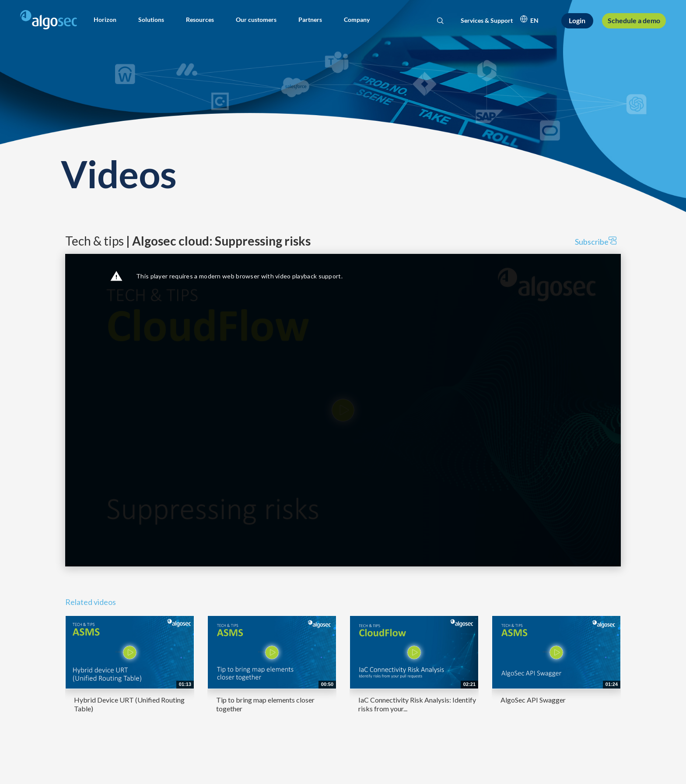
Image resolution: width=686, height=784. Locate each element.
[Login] (577, 21)
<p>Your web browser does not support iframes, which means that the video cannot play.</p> (343, 410)
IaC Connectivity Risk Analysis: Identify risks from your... (417, 704)
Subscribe (596, 241)
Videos (119, 174)
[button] (105, 20)
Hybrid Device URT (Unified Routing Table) (129, 704)
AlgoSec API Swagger (533, 700)
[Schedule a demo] (634, 21)
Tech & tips (188, 241)
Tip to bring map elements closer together (265, 704)
